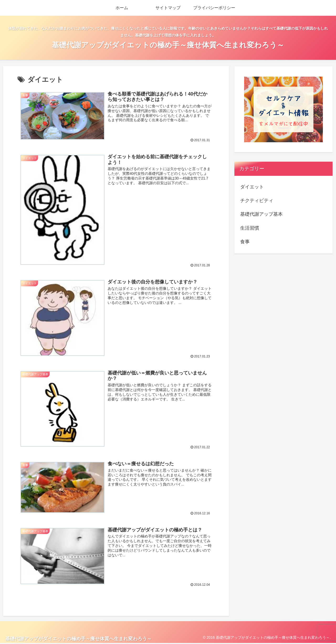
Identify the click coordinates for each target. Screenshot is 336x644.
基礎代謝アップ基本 (261, 214)
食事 (245, 242)
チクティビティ (257, 200)
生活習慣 (250, 228)
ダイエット (252, 187)
